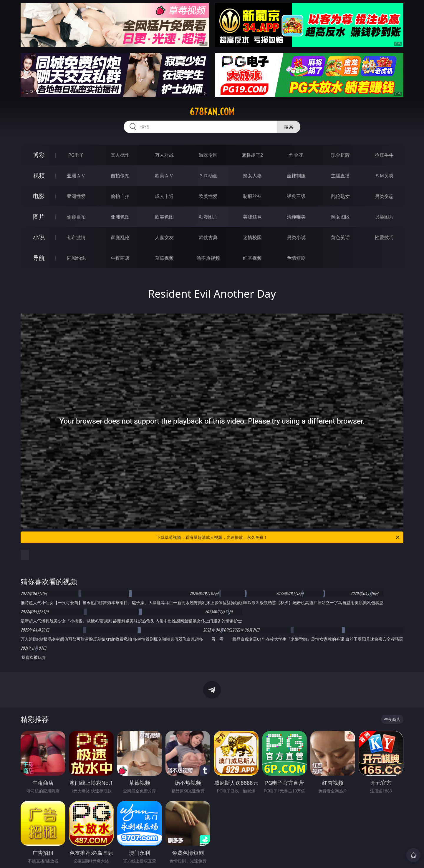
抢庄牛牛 (384, 155)
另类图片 (384, 217)
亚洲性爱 (76, 196)
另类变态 (384, 196)
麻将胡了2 (252, 155)
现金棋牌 (340, 155)
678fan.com (212, 112)
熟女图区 (340, 217)
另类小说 (296, 237)
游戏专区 (208, 155)
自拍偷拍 (120, 176)
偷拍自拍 (120, 196)
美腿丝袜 (252, 217)
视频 (39, 175)
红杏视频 (252, 258)
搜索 (289, 127)
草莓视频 (164, 258)
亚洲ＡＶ (76, 176)
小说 (39, 237)
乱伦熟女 (340, 196)
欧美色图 (164, 217)
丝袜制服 (296, 176)
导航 (39, 258)
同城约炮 (76, 258)
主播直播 (340, 176)
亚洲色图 (120, 217)
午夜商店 (120, 258)
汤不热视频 (208, 258)
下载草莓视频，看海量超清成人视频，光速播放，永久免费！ (278, 537)
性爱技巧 (384, 237)
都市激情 (76, 237)
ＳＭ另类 (384, 176)
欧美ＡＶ (164, 176)
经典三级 (296, 196)
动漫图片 (208, 217)
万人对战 (164, 155)
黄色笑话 (340, 237)
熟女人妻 (252, 176)
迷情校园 (252, 237)
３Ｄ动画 (208, 176)
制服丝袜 (252, 196)
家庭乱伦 (120, 237)
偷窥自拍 (76, 217)
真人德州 (120, 155)
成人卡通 (164, 196)
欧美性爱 (208, 196)
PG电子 (76, 155)
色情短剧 (296, 258)
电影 (39, 196)
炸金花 (296, 155)
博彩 (39, 155)
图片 (39, 217)
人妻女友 (164, 237)
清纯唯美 (296, 217)
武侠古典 (208, 237)
